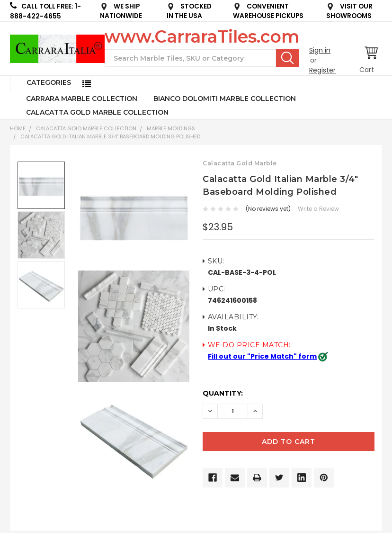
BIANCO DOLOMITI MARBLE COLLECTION (225, 99)
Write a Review (318, 209)
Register (322, 70)
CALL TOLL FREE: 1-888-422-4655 (45, 11)
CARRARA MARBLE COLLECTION (82, 99)
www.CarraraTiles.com (202, 36)
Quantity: (223, 393)
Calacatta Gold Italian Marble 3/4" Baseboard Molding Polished (110, 136)
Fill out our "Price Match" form (262, 356)
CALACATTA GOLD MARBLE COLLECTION (97, 112)
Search (288, 58)
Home (18, 128)
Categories (49, 82)
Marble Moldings (171, 128)
